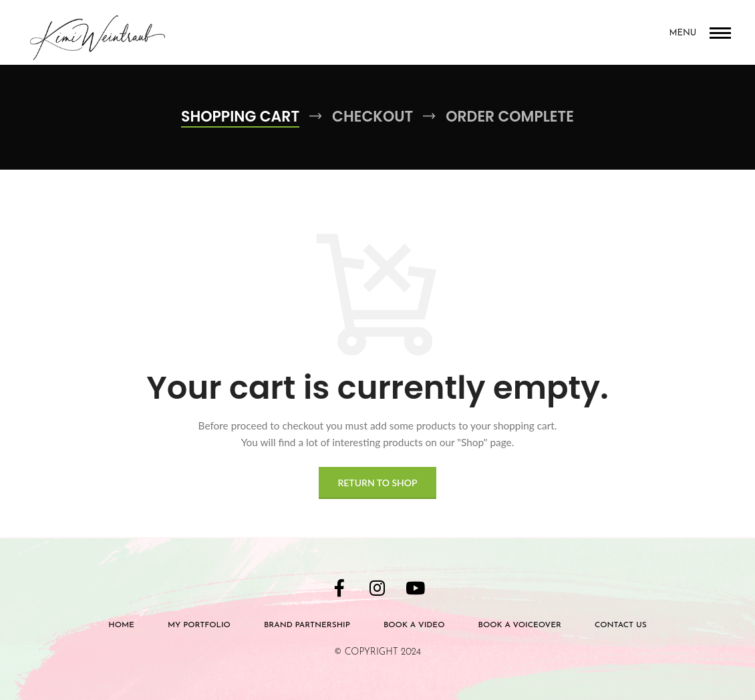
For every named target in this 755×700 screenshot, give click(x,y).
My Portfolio (199, 625)
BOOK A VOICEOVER (519, 625)
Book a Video (414, 625)
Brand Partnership (307, 625)
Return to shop (377, 483)
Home (121, 625)
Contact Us (621, 625)
